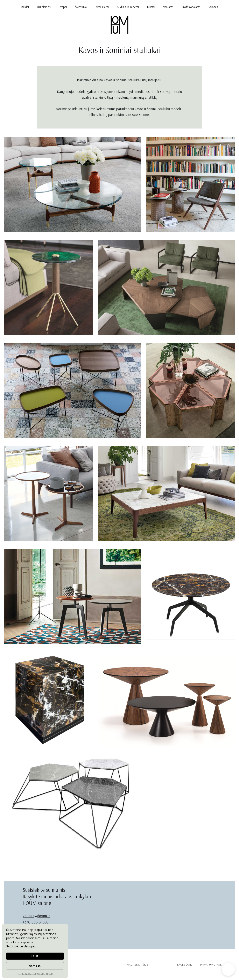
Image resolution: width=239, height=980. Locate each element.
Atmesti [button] (35, 966)
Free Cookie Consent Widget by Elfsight (35, 974)
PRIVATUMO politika (215, 965)
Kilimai (151, 7)
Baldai (25, 7)
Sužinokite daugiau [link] (21, 946)
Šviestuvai (81, 7)
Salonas (213, 7)
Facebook (185, 965)
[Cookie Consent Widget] (35, 951)
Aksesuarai (102, 7)
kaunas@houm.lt (36, 916)
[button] (228, 969)
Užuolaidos (44, 7)
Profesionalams (191, 7)
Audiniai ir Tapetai (128, 7)
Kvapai (63, 7)
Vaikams (168, 7)
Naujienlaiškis (138, 965)
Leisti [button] (35, 956)
